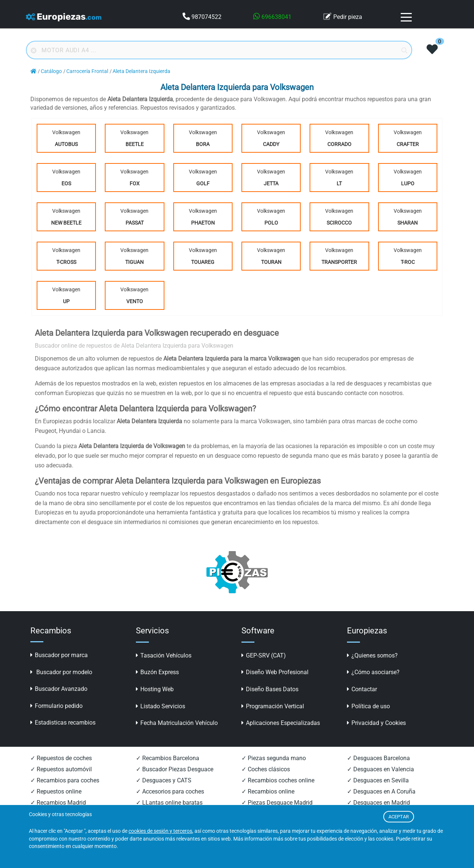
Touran (271, 262)
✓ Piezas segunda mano (274, 758)
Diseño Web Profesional (275, 672)
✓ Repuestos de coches (61, 758)
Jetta (271, 183)
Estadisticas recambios (63, 723)
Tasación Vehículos (164, 655)
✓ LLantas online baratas (169, 803)
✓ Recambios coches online (278, 780)
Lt (339, 183)
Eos (66, 183)
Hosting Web (155, 689)
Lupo (408, 183)
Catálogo (51, 71)
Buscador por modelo (61, 672)
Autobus (66, 144)
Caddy (271, 144)
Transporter (339, 262)
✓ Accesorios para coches (170, 791)
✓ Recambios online (268, 791)
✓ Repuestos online (56, 791)
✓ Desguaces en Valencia (380, 769)
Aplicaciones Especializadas (281, 723)
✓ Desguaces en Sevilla (378, 780)
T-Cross (66, 262)
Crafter (408, 144)
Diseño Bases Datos (270, 689)
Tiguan (134, 262)
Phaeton (203, 223)
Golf (203, 183)
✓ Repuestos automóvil (61, 769)
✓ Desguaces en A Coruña (381, 791)
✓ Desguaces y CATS (164, 780)
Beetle (135, 144)
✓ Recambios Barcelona (168, 758)
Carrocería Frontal (87, 71)
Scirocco (339, 223)
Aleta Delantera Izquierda (141, 71)
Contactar (362, 689)
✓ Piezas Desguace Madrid (277, 803)
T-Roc (408, 262)
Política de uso (368, 706)
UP (66, 301)
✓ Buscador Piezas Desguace (175, 769)
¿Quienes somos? (372, 655)
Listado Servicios (161, 706)
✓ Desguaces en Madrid (378, 803)
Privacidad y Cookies (376, 723)
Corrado (339, 144)
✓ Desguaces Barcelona (378, 758)
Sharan (408, 223)
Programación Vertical (273, 706)
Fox (135, 183)
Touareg (203, 262)
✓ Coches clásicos (266, 769)
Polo (271, 223)
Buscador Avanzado (59, 689)
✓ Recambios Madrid (58, 803)
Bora (203, 144)
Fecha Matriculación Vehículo (177, 723)
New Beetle (66, 223)
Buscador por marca (59, 655)
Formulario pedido (56, 706)
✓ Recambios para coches (65, 780)
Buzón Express (157, 672)
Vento (135, 301)
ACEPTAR (399, 817)
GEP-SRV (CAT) (264, 655)
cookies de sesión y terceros (160, 831)
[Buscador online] (219, 50)
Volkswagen (66, 140)
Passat (135, 223)
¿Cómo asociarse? (373, 672)
